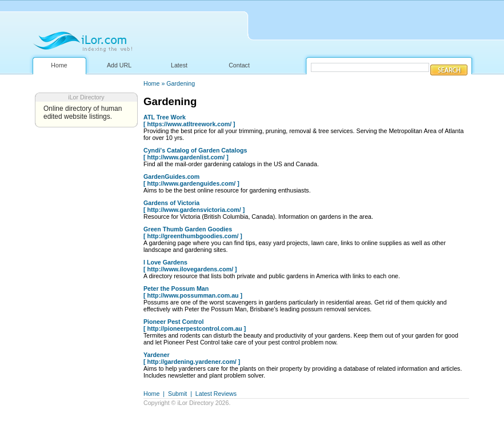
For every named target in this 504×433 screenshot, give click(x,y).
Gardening (181, 83)
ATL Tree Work (165, 117)
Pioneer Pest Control (173, 322)
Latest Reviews (216, 394)
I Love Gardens (165, 262)
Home (59, 65)
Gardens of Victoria (171, 203)
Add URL (119, 65)
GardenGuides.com (171, 177)
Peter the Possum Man (176, 288)
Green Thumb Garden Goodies (188, 229)
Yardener (157, 355)
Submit (177, 394)
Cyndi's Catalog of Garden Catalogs (195, 150)
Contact (239, 65)
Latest (179, 65)
